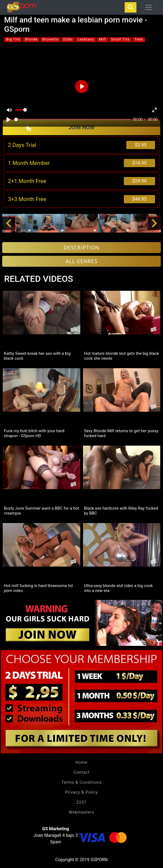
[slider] (73, 119)
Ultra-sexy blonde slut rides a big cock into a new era (118, 588)
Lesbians (86, 39)
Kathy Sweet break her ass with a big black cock (37, 356)
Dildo (68, 39)
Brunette (50, 39)
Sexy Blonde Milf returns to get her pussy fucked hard (121, 433)
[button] (8, 223)
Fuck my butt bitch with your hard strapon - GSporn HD (34, 433)
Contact (82, 772)
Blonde (31, 39)
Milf (102, 39)
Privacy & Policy (82, 792)
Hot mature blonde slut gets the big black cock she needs (122, 356)
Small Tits (120, 39)
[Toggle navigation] (148, 7)
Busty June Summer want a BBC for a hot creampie (41, 511)
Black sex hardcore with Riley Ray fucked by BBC (121, 511)
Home (81, 762)
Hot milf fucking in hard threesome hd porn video (38, 588)
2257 (82, 802)
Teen (139, 39)
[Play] (8, 120)
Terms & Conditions (82, 782)
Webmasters (82, 812)
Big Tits (13, 39)
